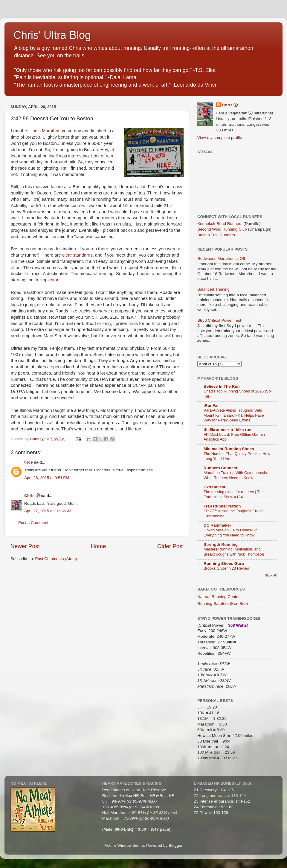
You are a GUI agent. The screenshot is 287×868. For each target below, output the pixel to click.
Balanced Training (213, 289)
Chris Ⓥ (32, 496)
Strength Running (221, 544)
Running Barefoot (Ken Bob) (223, 604)
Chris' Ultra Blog (52, 35)
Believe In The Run (222, 386)
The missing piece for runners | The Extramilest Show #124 (234, 494)
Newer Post (25, 546)
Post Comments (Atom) (56, 559)
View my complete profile (220, 138)
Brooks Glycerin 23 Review (227, 568)
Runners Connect (220, 468)
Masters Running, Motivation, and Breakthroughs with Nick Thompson (234, 552)
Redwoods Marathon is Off (221, 259)
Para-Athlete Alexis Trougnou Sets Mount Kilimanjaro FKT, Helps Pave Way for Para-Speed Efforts (234, 415)
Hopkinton (49, 280)
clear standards (77, 255)
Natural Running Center (219, 597)
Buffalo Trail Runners (216, 235)
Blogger (175, 845)
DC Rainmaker (217, 525)
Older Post (171, 546)
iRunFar (211, 405)
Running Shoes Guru (224, 563)
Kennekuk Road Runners (220, 224)
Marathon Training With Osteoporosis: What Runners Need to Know (236, 475)
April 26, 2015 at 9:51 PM (47, 478)
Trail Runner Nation (222, 506)
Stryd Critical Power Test (219, 320)
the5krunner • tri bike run (228, 430)
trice (29, 462)
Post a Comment (33, 523)
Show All (271, 575)
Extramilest (215, 487)
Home (98, 546)
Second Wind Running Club (222, 229)
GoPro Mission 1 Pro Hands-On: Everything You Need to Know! (231, 533)
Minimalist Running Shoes (229, 449)
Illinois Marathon (45, 131)
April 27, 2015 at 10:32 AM (48, 511)
